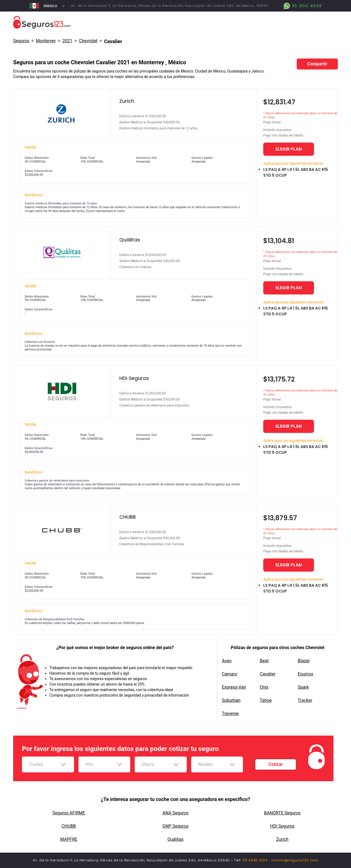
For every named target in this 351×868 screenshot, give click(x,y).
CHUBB (69, 826)
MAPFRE (69, 839)
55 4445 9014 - (257, 860)
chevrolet (88, 41)
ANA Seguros (176, 813)
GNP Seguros (176, 826)
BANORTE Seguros (282, 813)
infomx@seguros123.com (295, 860)
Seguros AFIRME (69, 813)
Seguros (21, 41)
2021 (67, 41)
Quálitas (176, 839)
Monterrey (46, 41)
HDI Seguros (282, 826)
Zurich (282, 839)
